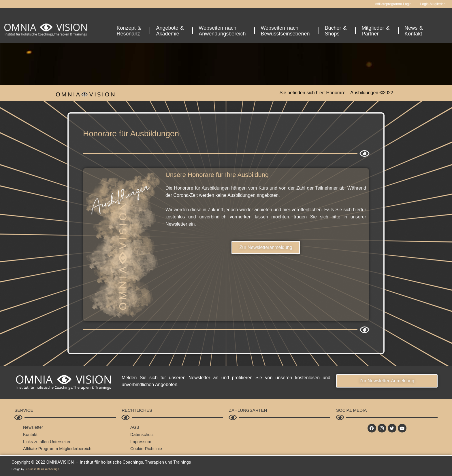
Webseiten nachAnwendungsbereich (224, 31)
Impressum (141, 442)
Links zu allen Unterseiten (48, 442)
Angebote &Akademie (171, 31)
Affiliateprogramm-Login (393, 4)
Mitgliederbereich (76, 448)
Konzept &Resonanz (130, 31)
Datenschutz (142, 434)
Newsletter (33, 427)
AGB (135, 427)
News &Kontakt (415, 31)
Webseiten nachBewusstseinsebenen (287, 31)
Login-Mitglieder (433, 4)
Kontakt (30, 434)
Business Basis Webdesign (42, 469)
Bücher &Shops (337, 31)
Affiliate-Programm (41, 448)
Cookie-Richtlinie (147, 448)
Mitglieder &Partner (377, 31)
